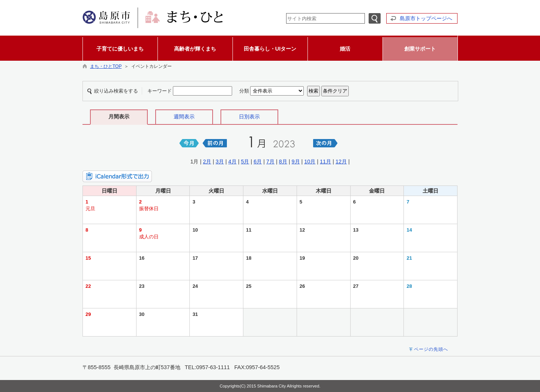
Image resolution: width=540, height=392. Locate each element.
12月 (341, 162)
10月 (310, 162)
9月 (296, 162)
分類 (244, 91)
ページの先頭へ (431, 349)
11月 (325, 162)
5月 (245, 162)
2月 (207, 162)
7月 (270, 162)
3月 (220, 162)
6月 (258, 162)
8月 (283, 162)
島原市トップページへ (426, 18)
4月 (232, 162)
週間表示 (184, 117)
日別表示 (249, 117)
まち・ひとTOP (106, 66)
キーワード (160, 91)
